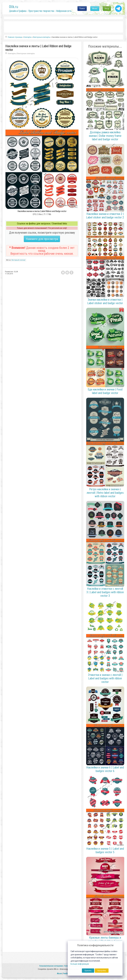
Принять (88, 971)
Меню (95, 8)
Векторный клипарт (19, 260)
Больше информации (80, 964)
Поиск (82, 8)
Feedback (67, 973)
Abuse (59, 973)
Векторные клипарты (26, 53)
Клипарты (12, 53)
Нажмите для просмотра (42, 239)
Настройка (102, 971)
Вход (107, 8)
